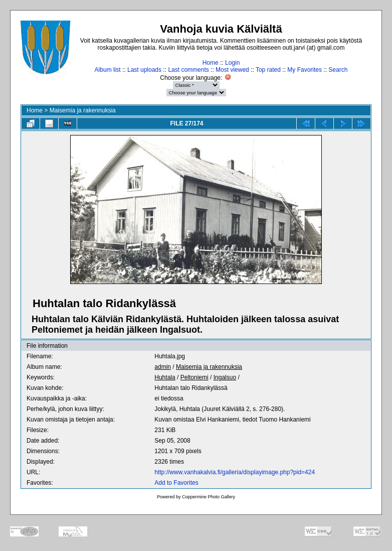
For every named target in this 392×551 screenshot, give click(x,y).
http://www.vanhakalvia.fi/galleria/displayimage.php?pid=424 (235, 472)
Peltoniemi (194, 377)
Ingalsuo (225, 377)
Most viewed (232, 70)
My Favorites (305, 70)
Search (338, 70)
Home (211, 63)
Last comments (188, 70)
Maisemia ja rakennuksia (83, 110)
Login (232, 63)
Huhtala (165, 377)
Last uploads (144, 70)
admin (163, 367)
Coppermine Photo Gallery (209, 497)
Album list (108, 70)
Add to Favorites (176, 483)
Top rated (268, 70)
